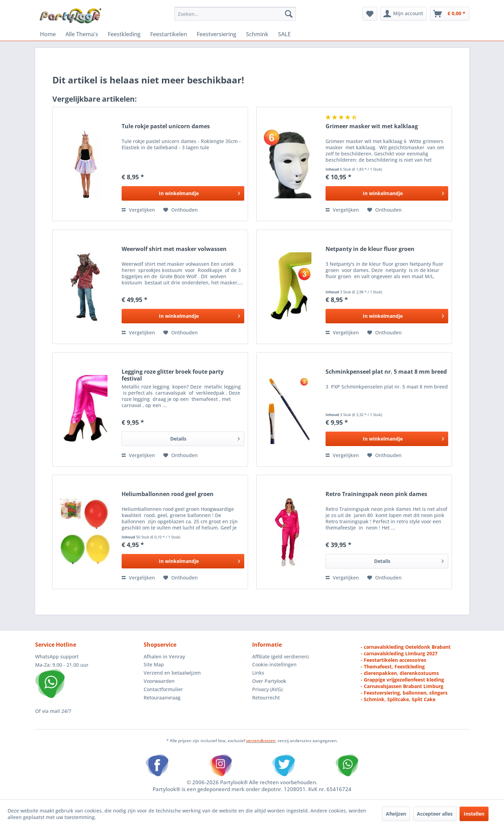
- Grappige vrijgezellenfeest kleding (402, 680)
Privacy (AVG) (267, 689)
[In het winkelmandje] (183, 193)
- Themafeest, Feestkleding (393, 667)
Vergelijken (138, 210)
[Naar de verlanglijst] (181, 210)
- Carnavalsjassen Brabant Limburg (402, 686)
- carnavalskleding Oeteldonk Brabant (406, 647)
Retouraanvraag (162, 698)
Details (205, 438)
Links (258, 673)
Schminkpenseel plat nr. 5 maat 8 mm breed (386, 372)
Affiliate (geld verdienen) (280, 657)
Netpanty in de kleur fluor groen (370, 249)
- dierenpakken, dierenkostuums (400, 673)
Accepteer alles (435, 814)
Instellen (474, 814)
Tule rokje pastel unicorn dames (166, 126)
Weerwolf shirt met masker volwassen (174, 249)
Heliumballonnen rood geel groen (168, 494)
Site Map (154, 664)
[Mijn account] (404, 14)
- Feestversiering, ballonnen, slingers (404, 693)
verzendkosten (261, 741)
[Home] (48, 34)
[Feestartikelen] (169, 34)
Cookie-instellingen (274, 664)
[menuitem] (235, 14)
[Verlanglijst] (370, 14)
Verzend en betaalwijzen (172, 673)
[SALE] (284, 34)
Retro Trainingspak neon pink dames (376, 494)
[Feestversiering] (217, 34)
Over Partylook (269, 681)
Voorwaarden (159, 681)
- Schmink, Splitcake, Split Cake (398, 699)
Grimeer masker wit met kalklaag (372, 126)
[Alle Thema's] (82, 34)
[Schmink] (257, 34)
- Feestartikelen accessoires (393, 660)
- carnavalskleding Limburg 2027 (399, 653)
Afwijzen (396, 814)
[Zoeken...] (235, 14)
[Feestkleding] (124, 34)
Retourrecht (266, 698)
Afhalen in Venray (164, 657)
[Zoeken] (289, 14)
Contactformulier (163, 689)
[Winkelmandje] (450, 14)
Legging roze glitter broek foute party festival (173, 375)
